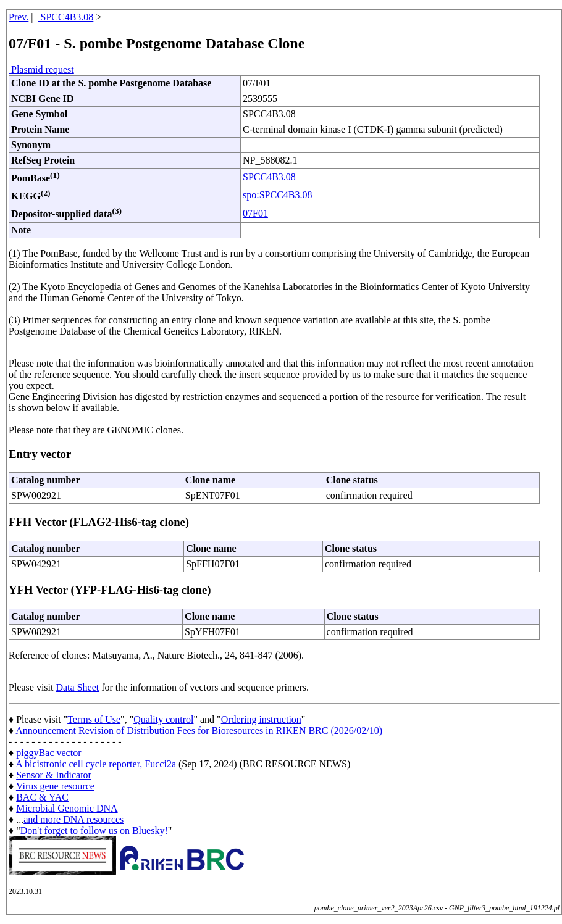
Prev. (19, 17)
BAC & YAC (42, 797)
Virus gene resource (55, 786)
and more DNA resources (73, 819)
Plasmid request (41, 69)
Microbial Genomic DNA (67, 808)
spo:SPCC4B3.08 (277, 195)
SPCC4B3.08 (66, 17)
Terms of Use (94, 719)
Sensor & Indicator (54, 775)
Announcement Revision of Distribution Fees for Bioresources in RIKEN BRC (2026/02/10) (199, 730)
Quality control (163, 719)
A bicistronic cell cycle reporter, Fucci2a (96, 764)
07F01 (255, 213)
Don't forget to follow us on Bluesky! (94, 830)
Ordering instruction (261, 719)
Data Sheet (77, 687)
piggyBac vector (48, 753)
